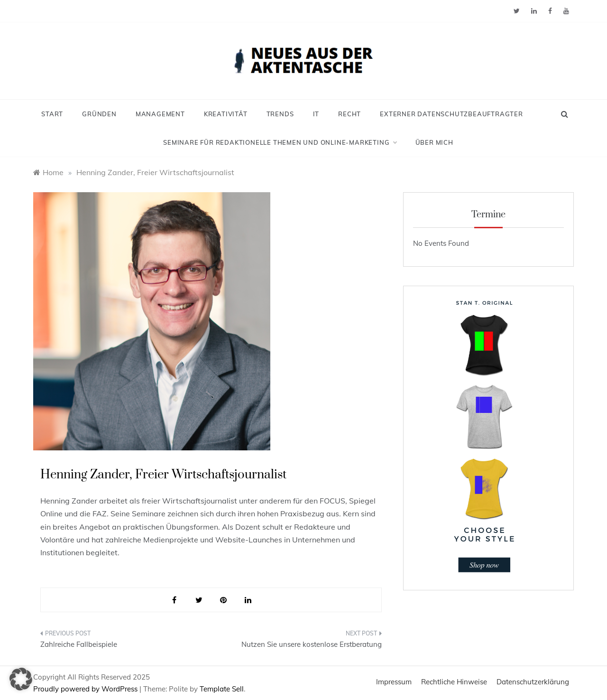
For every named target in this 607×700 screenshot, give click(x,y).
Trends (280, 114)
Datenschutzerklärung (533, 682)
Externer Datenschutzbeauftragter (451, 114)
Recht (349, 114)
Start (52, 114)
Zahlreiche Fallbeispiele (79, 644)
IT (316, 114)
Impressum (394, 682)
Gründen (99, 114)
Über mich (434, 142)
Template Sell (222, 689)
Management (160, 114)
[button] (21, 679)
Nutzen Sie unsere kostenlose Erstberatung (312, 644)
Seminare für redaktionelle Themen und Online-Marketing (280, 142)
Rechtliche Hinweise (454, 682)
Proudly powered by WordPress (86, 689)
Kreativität (226, 114)
